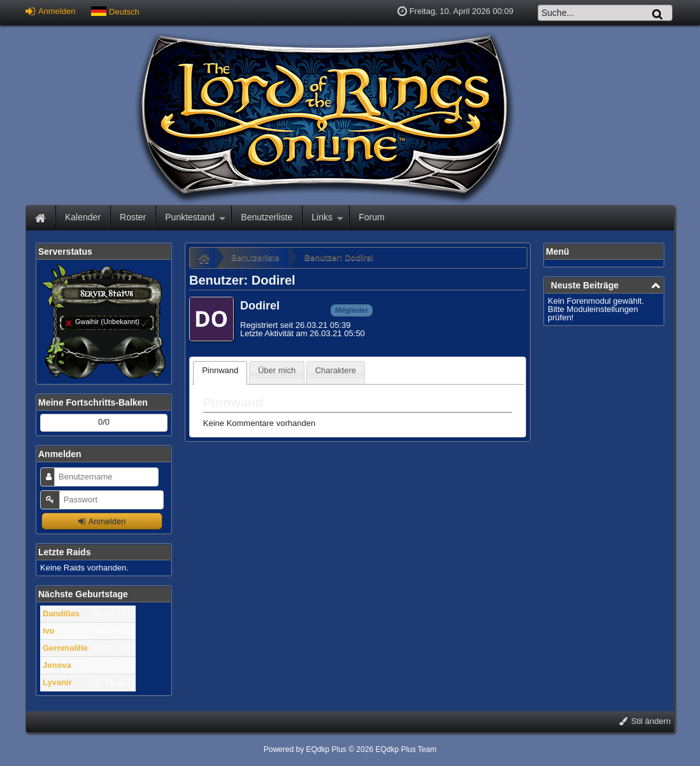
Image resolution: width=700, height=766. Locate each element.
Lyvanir (57, 682)
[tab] (220, 373)
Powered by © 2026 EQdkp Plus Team (350, 749)
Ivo (49, 631)
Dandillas (61, 614)
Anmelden (50, 11)
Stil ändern (645, 721)
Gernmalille (65, 648)
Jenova (57, 665)
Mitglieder (352, 310)
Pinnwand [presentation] (220, 370)
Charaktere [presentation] (336, 370)
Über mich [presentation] (277, 370)
